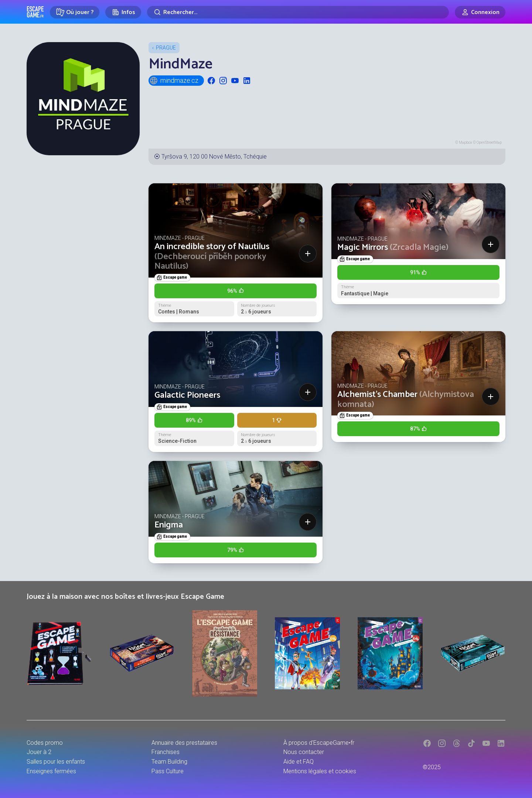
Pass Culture (168, 771)
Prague (166, 48)
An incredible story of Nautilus (212, 257)
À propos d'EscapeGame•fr (319, 743)
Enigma (169, 525)
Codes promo (45, 743)
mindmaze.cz (174, 81)
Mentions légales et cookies (320, 771)
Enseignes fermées (51, 771)
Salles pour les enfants (56, 762)
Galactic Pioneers (187, 395)
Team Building (169, 762)
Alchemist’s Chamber (406, 399)
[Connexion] (480, 12)
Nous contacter (304, 752)
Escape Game (35, 12)
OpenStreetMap (489, 142)
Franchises (166, 752)
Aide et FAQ (299, 762)
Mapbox (465, 142)
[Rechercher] (298, 12)
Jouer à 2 (39, 752)
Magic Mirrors (393, 247)
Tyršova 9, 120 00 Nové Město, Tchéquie (214, 157)
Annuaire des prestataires (184, 743)
